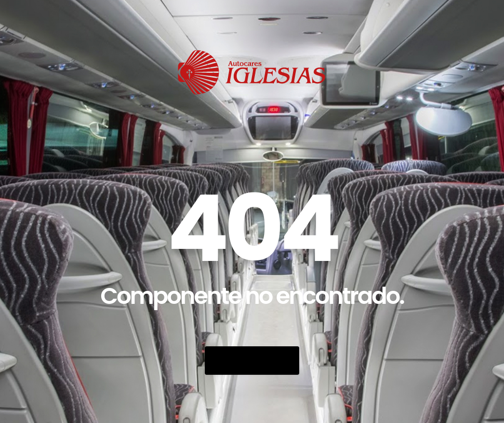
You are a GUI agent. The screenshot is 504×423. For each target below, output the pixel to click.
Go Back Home (252, 361)
